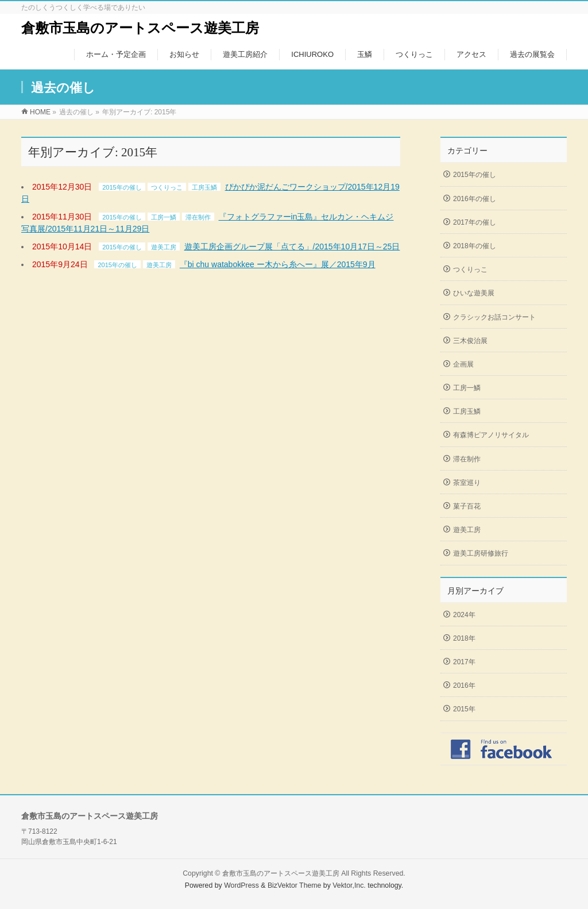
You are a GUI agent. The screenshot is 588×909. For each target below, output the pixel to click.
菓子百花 (467, 506)
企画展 (463, 364)
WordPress (241, 885)
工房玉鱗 (204, 187)
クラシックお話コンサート (494, 317)
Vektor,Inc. (349, 885)
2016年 (464, 685)
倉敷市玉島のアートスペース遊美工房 (140, 28)
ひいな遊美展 (474, 293)
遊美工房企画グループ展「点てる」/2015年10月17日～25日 (292, 246)
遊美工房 (164, 247)
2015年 (464, 709)
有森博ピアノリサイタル (491, 435)
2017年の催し (475, 222)
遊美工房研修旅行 (481, 553)
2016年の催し (475, 199)
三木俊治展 (470, 341)
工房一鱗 (164, 217)
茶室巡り (467, 483)
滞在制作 (198, 217)
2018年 (464, 638)
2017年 (464, 662)
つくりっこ (167, 187)
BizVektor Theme (295, 885)
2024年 (464, 615)
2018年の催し (475, 246)
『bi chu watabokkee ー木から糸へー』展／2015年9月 (278, 264)
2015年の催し (122, 187)
